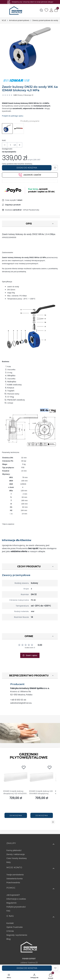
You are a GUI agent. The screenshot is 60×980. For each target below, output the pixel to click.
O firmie (10, 931)
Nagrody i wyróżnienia (17, 935)
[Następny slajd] (53, 822)
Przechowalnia (13, 883)
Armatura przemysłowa (19, 20)
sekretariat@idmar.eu (21, 703)
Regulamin (12, 903)
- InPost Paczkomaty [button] (26, 210)
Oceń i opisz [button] (30, 655)
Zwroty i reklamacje (16, 854)
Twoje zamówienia (15, 875)
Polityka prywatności (16, 907)
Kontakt (10, 923)
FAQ (8, 911)
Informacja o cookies (16, 899)
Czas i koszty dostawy (17, 858)
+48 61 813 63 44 (18, 700)
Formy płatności (14, 850)
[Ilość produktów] (10, 145)
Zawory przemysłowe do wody (45, 20)
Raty (9, 862)
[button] (56, 11)
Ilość (4, 140)
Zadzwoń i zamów (30, 175)
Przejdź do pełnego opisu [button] (13, 116)
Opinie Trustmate (15, 927)
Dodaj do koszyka (27, 168)
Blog (9, 939)
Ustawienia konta (15, 879)
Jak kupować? (13, 895)
